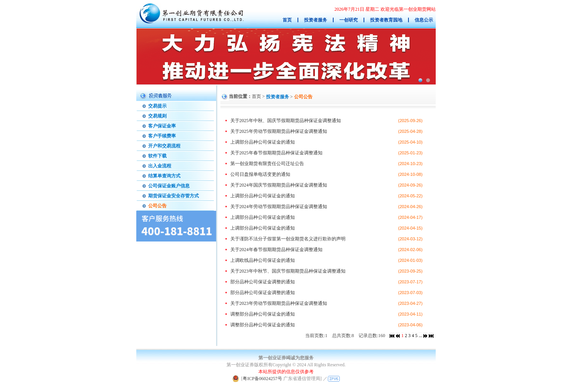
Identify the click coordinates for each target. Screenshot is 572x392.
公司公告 (303, 97)
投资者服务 (278, 97)
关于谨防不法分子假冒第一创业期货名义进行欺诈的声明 (288, 239)
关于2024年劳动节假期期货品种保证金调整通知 (279, 207)
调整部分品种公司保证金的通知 (263, 314)
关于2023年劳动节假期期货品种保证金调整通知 (279, 303)
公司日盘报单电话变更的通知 (260, 174)
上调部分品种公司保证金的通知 (263, 142)
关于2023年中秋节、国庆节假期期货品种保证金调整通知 (288, 271)
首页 (256, 96)
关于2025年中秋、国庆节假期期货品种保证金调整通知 (286, 121)
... (420, 336)
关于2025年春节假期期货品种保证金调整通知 (276, 153)
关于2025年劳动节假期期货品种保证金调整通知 (279, 131)
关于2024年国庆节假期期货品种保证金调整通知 (279, 185)
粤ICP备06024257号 (262, 379)
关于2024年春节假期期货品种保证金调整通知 (276, 250)
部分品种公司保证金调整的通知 (263, 282)
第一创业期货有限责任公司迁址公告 (267, 164)
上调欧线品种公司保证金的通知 (263, 260)
